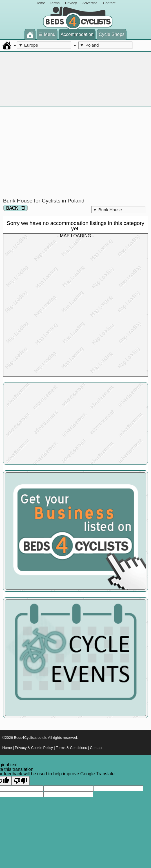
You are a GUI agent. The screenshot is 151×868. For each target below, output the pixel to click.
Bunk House (107, 210)
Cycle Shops (112, 34)
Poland (89, 45)
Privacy (71, 3)
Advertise (90, 3)
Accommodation (77, 34)
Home (40, 3)
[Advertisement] (76, 152)
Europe (28, 45)
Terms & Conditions (71, 748)
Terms (55, 3)
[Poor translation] (21, 781)
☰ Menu (47, 34)
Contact (109, 3)
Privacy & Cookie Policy (34, 748)
